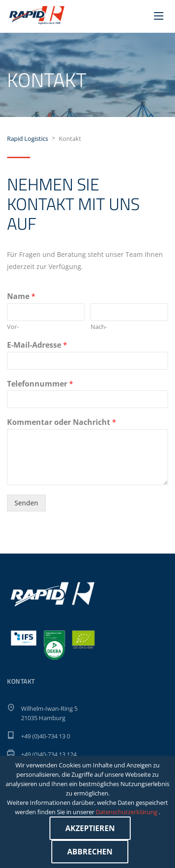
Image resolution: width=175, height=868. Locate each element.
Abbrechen (90, 852)
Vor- (13, 327)
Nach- (99, 327)
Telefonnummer (40, 384)
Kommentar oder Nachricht (62, 422)
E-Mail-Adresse (37, 345)
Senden (26, 503)
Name (21, 296)
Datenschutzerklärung (127, 812)
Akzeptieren (90, 828)
